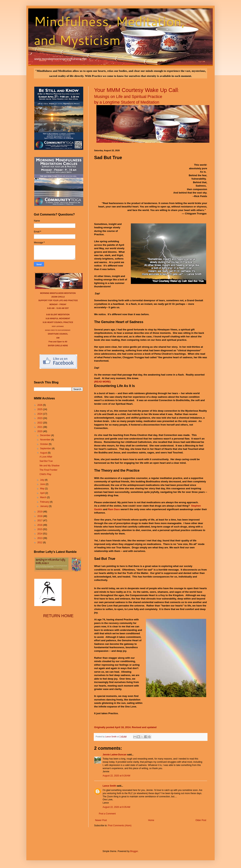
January (44, 506)
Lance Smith (109, 786)
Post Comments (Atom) (120, 826)
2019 (40, 512)
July (42, 480)
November (46, 440)
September (46, 448)
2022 (40, 423)
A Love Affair (46, 457)
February (45, 502)
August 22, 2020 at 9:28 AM (116, 776)
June (43, 484)
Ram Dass (114, 509)
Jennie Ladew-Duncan (115, 755)
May (43, 489)
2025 (40, 409)
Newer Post (101, 820)
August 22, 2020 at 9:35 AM (116, 807)
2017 (40, 520)
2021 (40, 427)
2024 (40, 414)
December (46, 435)
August (44, 453)
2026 (40, 405)
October (44, 444)
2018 (40, 516)
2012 (40, 542)
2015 (40, 529)
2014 (40, 534)
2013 (40, 538)
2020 (40, 431)
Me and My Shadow (50, 466)
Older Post (201, 820)
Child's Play (45, 474)
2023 (40, 418)
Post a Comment (107, 814)
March (44, 497)
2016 (40, 525)
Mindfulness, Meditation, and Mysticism (109, 30)
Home (151, 820)
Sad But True (46, 461)
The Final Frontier (48, 470)
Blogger (134, 851)
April (43, 493)
